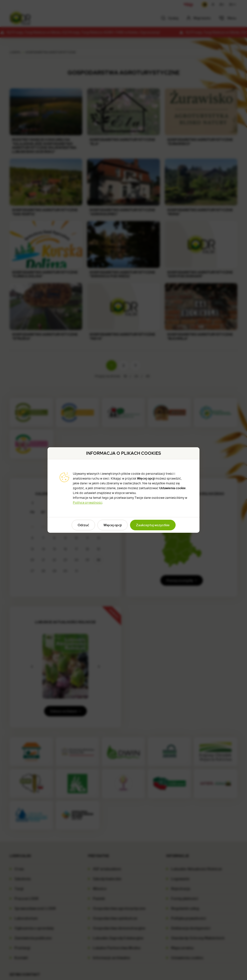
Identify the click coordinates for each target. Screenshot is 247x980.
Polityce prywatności (88, 503)
